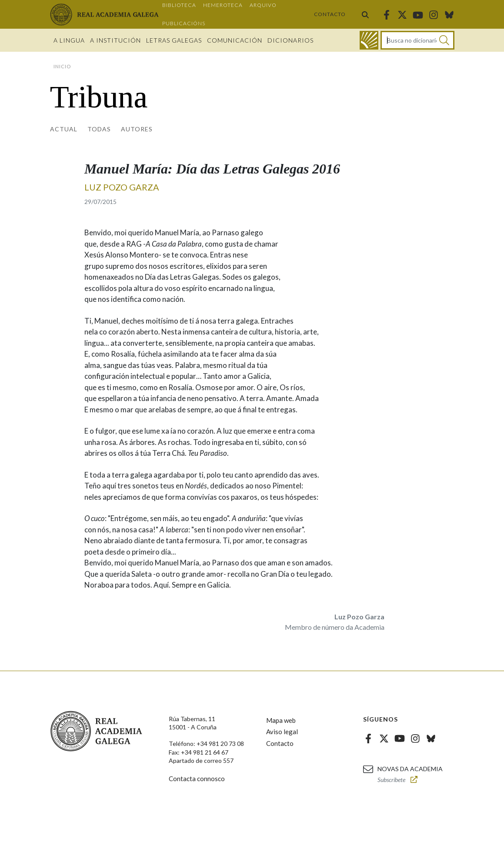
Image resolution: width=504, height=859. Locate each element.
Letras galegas (174, 40)
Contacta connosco (197, 779)
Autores (137, 129)
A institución (115, 40)
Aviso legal (282, 732)
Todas (99, 129)
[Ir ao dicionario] (369, 40)
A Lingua (69, 40)
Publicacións (184, 23)
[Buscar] (444, 40)
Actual (64, 129)
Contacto (330, 14)
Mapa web (281, 720)
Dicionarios (290, 40)
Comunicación (235, 40)
